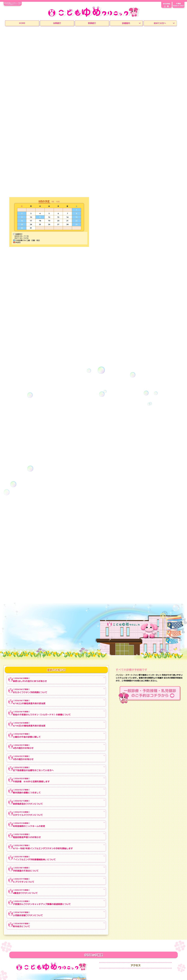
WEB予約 (164, 5)
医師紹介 (92, 23)
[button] (54, 201)
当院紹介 (57, 23)
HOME (22, 23)
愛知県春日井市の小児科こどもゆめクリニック (15, 3)
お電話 (178, 5)
